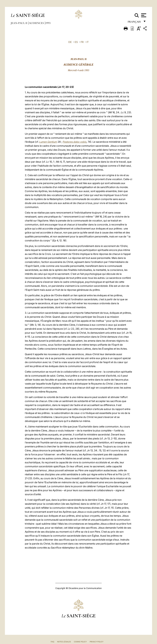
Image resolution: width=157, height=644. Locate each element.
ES (76, 42)
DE (70, 42)
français (135, 23)
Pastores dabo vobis (75, 142)
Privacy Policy (97, 642)
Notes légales (64, 642)
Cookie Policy (80, 642)
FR (82, 42)
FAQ (52, 642)
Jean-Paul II (19, 23)
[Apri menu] (143, 15)
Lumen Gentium (48, 142)
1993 (48, 23)
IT (88, 42)
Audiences (37, 23)
